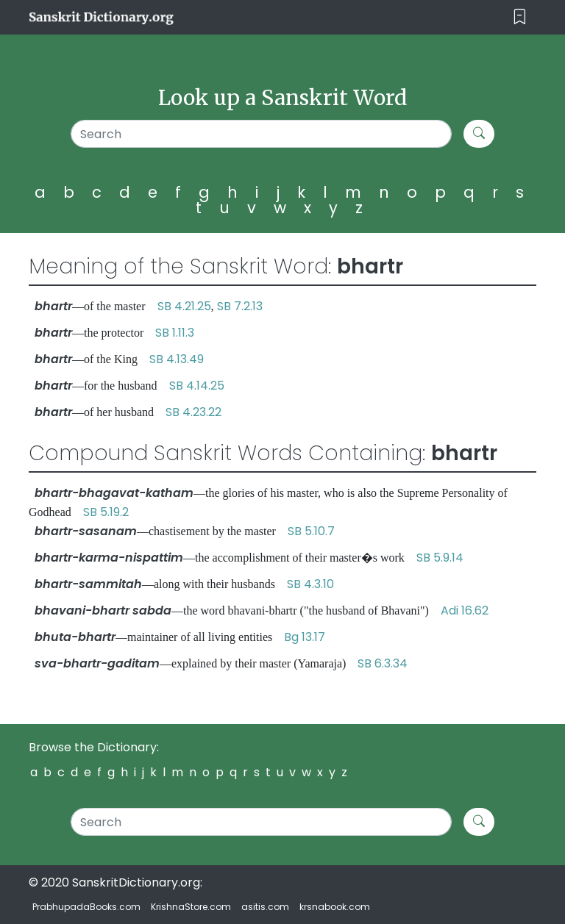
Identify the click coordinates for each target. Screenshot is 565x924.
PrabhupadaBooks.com (86, 907)
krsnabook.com (335, 907)
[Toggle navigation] (520, 17)
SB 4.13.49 (177, 359)
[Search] (261, 134)
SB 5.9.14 (440, 558)
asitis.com (265, 907)
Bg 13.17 (305, 637)
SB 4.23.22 (193, 412)
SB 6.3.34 (383, 663)
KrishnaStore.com (191, 907)
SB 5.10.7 (311, 531)
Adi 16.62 (465, 610)
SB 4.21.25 (184, 306)
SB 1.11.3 (175, 333)
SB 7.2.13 (240, 306)
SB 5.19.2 (106, 512)
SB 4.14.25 (197, 386)
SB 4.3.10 (310, 584)
